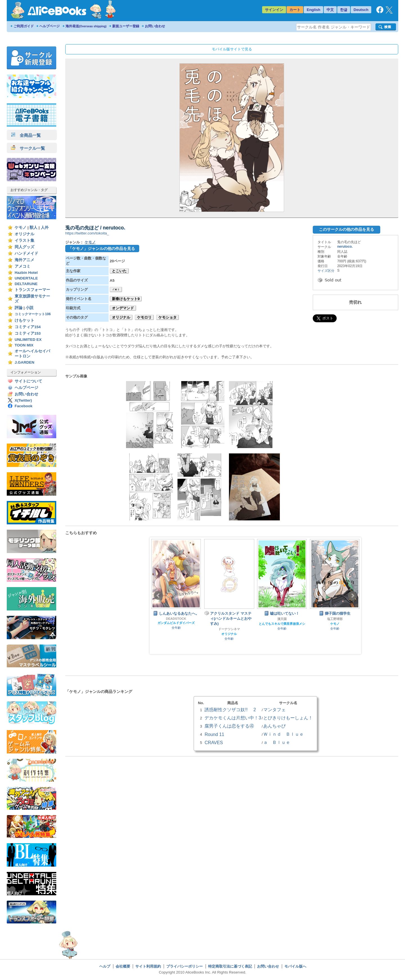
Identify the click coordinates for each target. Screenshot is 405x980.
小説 (30, 308)
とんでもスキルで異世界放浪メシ (282, 624)
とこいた (119, 271)
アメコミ (22, 266)
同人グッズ (24, 247)
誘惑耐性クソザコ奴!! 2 (230, 710)
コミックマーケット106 (33, 314)
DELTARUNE (26, 284)
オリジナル (24, 234)
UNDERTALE (26, 278)
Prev (158, 596)
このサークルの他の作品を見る (346, 229)
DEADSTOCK (176, 619)
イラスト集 (24, 240)
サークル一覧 (28, 148)
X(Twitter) (23, 400)
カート (295, 10)
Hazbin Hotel (26, 273)
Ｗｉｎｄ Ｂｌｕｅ (283, 734)
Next (352, 596)
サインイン (274, 10)
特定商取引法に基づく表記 (230, 966)
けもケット (24, 320)
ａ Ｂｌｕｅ (277, 742)
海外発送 (86, 26)
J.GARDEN (24, 362)
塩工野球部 (335, 619)
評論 (19, 308)
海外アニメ (24, 260)
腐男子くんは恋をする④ (229, 726)
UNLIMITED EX (28, 340)
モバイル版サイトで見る (232, 49)
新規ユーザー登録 (126, 26)
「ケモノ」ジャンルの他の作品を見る (102, 249)
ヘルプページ (49, 26)
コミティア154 (28, 327)
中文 (330, 10)
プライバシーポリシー (184, 966)
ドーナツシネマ (229, 629)
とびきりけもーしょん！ (288, 718)
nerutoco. (345, 247)
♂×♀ (116, 289)
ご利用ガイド (24, 26)
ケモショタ (167, 317)
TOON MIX (24, 345)
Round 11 (214, 734)
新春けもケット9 (126, 299)
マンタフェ (274, 710)
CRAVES (214, 742)
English (313, 10)
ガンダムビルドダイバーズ (176, 623)
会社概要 (123, 966)
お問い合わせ (155, 26)
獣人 (33, 228)
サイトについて (28, 381)
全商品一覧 (26, 135)
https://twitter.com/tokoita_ (87, 233)
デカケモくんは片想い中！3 (233, 718)
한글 (344, 10)
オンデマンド (123, 308)
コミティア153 (28, 333)
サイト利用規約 (148, 966)
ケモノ (21, 228)
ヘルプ (105, 966)
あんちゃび (274, 726)
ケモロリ (144, 317)
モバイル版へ (295, 966)
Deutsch (361, 10)
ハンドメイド (26, 253)
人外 (45, 228)
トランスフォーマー (32, 290)
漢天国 (282, 619)
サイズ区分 (326, 271)
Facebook (23, 406)
